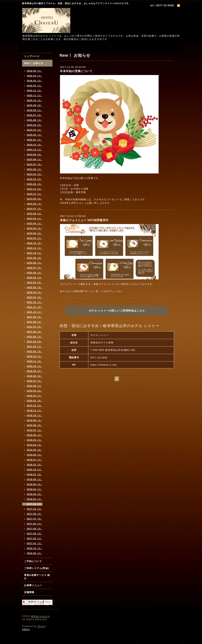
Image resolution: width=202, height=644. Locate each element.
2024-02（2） (35, 184)
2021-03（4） (35, 342)
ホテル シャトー (40, 616)
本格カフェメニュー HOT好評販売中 (84, 220)
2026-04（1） (35, 76)
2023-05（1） (35, 219)
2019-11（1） (35, 410)
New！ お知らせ (34, 63)
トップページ (32, 56)
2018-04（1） (35, 489)
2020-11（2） (35, 361)
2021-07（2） (35, 327)
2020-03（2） (35, 391)
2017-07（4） (35, 519)
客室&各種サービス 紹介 (37, 577)
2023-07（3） (35, 209)
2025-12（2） (35, 91)
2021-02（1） (35, 347)
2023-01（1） (35, 238)
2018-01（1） (35, 499)
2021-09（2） (35, 317)
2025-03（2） (35, 130)
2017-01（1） (35, 543)
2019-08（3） (35, 425)
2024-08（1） (35, 159)
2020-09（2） (35, 371)
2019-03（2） (35, 450)
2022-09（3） (35, 258)
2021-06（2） (35, 332)
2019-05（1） (35, 440)
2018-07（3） (35, 474)
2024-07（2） (35, 164)
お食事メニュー (33, 585)
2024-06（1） (35, 169)
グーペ (41, 626)
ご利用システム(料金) (37, 568)
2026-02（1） (35, 86)
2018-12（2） (35, 465)
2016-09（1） (35, 553)
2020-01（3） (35, 401)
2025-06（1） (35, 120)
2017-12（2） (35, 504)
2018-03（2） (35, 494)
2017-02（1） (35, 538)
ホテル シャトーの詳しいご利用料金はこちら (117, 311)
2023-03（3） (35, 228)
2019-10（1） (35, 415)
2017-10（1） (35, 509)
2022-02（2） (35, 292)
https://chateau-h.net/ (104, 365)
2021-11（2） (35, 307)
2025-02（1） (35, 135)
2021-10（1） (35, 312)
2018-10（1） (35, 470)
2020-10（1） (35, 366)
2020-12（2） (35, 356)
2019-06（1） (35, 435)
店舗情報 (29, 592)
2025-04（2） (35, 125)
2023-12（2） (35, 189)
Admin (26, 629)
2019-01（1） (35, 460)
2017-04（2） (35, 529)
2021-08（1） (35, 322)
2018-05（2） (35, 484)
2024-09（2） (35, 155)
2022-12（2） (35, 243)
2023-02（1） (35, 233)
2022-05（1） (35, 278)
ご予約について (33, 561)
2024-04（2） (35, 174)
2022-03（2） (35, 287)
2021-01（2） (35, 351)
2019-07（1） (35, 430)
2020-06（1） (35, 386)
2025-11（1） (35, 95)
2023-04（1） (35, 223)
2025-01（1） (35, 140)
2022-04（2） (35, 283)
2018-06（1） (35, 479)
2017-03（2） (35, 534)
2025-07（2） (35, 115)
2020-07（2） (35, 381)
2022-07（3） (35, 268)
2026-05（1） (35, 71)
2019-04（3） (35, 445)
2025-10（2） (35, 100)
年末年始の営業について (76, 71)
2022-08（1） (35, 263)
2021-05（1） (35, 337)
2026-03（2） (35, 81)
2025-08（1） (35, 110)
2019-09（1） (35, 420)
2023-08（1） (35, 204)
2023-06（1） (35, 214)
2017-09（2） (35, 514)
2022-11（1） (35, 248)
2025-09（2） (35, 105)
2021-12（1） (35, 302)
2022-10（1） (35, 253)
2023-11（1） (35, 194)
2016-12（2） (35, 548)
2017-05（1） (35, 524)
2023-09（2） (35, 199)
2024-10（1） (35, 150)
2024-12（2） (35, 145)
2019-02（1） (35, 455)
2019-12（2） (35, 406)
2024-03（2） (35, 179)
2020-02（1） (35, 396)
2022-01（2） (35, 297)
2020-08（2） (35, 376)
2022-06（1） (35, 273)
